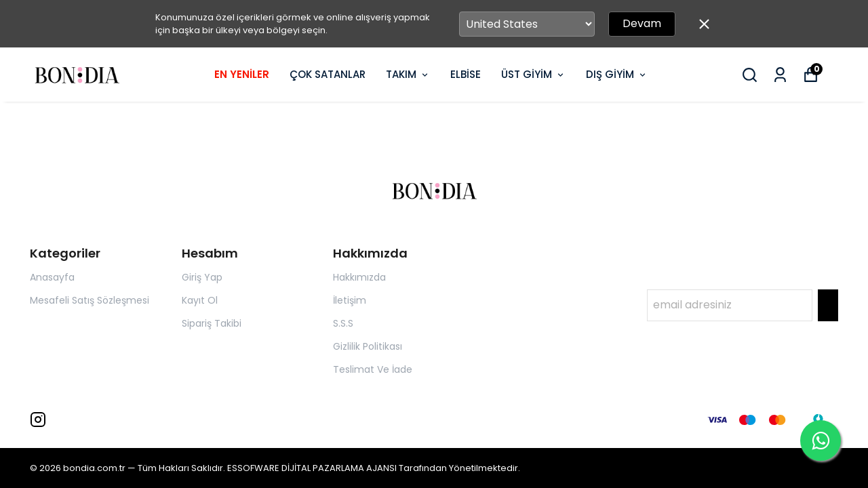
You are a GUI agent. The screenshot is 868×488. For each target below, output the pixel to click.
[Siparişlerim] (780, 75)
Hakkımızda (359, 277)
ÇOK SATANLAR (328, 74)
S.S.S (343, 323)
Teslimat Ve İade (373, 369)
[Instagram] (38, 420)
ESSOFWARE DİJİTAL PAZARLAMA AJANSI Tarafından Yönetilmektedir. (374, 468)
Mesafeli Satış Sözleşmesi (90, 300)
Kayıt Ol (200, 300)
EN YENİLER (242, 74)
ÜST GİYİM (533, 74)
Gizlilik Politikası (368, 346)
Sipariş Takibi (212, 323)
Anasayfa (52, 277)
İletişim (350, 300)
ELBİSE (466, 74)
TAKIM (408, 74)
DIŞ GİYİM (617, 74)
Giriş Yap (202, 277)
